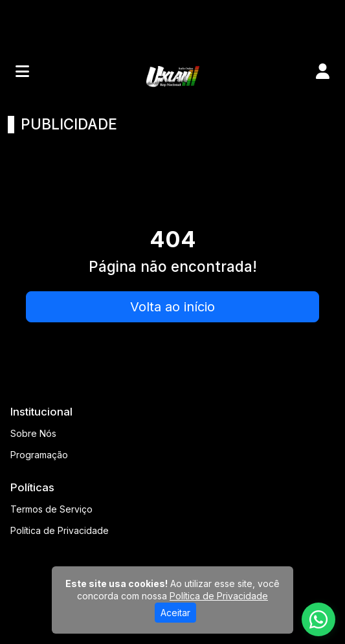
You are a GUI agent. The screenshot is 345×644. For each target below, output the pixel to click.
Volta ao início (172, 307)
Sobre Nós (33, 433)
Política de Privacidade (60, 530)
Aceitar (175, 613)
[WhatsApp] (318, 619)
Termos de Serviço (51, 509)
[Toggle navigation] (22, 71)
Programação (39, 455)
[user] (323, 71)
